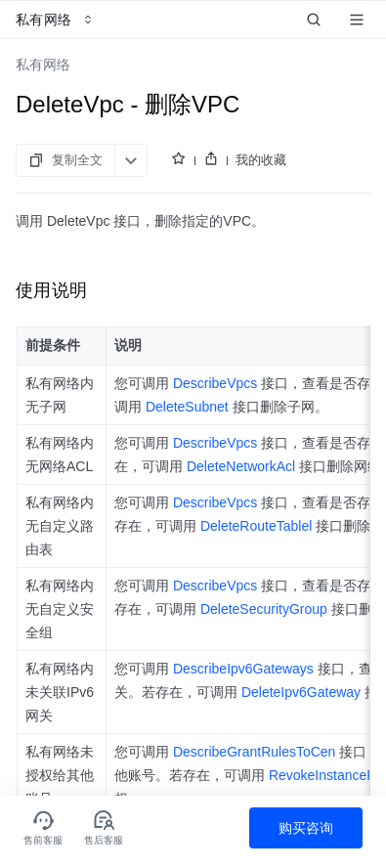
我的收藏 (261, 160)
